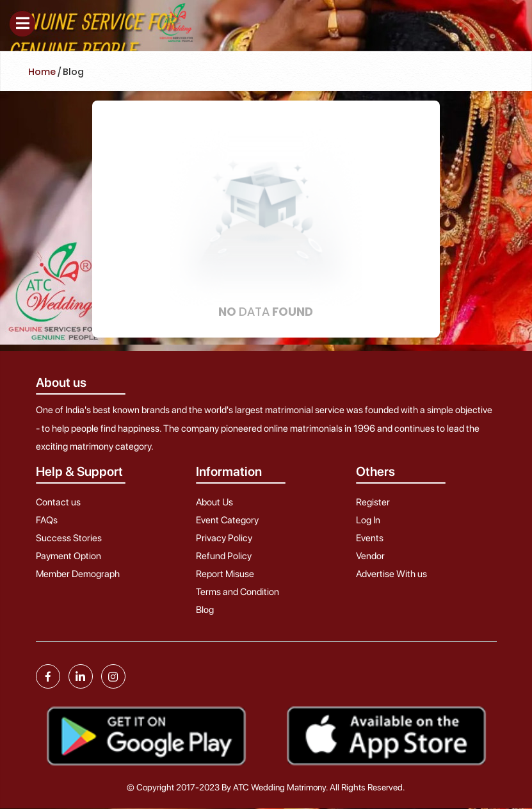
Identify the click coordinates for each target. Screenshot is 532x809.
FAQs (47, 520)
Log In (368, 520)
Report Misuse (225, 574)
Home (42, 72)
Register (373, 502)
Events (370, 538)
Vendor (370, 556)
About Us (214, 502)
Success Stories (69, 538)
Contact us (58, 502)
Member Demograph (78, 574)
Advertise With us (391, 574)
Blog (205, 610)
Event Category (227, 520)
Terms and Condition (238, 592)
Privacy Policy (224, 538)
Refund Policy (224, 556)
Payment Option (69, 556)
